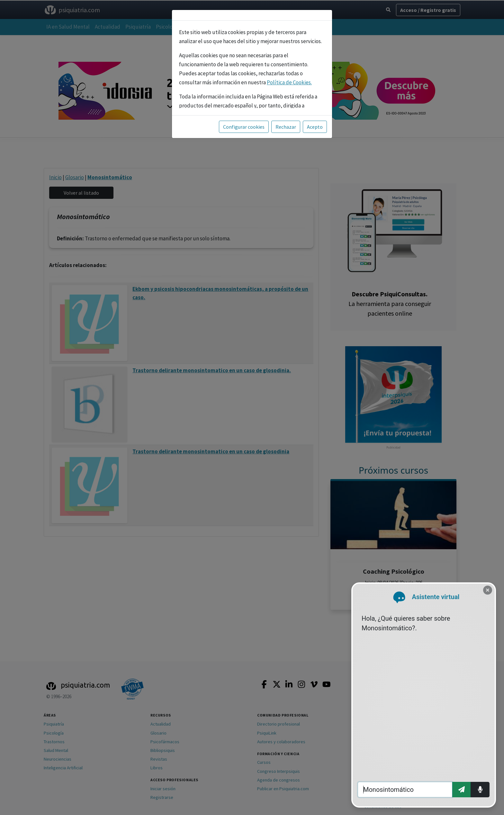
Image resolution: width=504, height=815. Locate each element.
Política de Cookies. (289, 82)
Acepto (315, 127)
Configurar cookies (244, 127)
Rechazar (286, 127)
